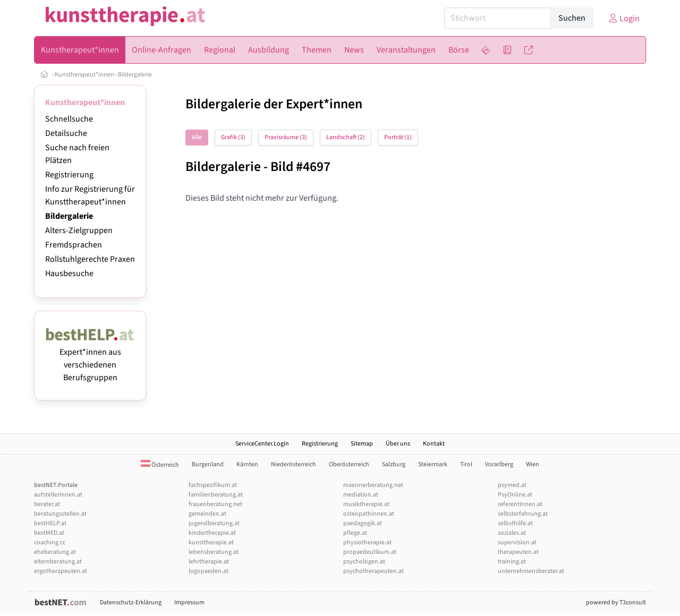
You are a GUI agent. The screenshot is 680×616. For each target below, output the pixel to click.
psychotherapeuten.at (373, 571)
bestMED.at (49, 533)
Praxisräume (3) (286, 137)
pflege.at (355, 533)
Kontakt (434, 444)
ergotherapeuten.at (61, 571)
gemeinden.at (207, 514)
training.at (512, 562)
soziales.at (512, 533)
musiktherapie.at (366, 504)
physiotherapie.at (367, 542)
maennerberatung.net (373, 485)
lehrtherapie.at (209, 562)
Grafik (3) (233, 137)
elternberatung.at (58, 562)
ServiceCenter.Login (262, 444)
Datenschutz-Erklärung (131, 602)
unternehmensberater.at (531, 571)
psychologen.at (364, 562)
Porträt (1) (398, 137)
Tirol (466, 464)
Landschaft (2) (346, 137)
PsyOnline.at (515, 495)
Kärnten (247, 464)
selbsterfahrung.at (523, 514)
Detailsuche (66, 133)
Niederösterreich (294, 464)
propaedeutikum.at (370, 552)
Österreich (160, 465)
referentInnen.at (520, 504)
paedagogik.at (363, 523)
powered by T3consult (616, 602)
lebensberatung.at (214, 552)
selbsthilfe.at (515, 523)
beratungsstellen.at (60, 514)
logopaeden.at (209, 571)
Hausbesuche (69, 273)
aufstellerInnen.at (58, 495)
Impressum (189, 602)
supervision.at (517, 542)
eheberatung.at (55, 552)
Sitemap (362, 444)
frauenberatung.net (215, 504)
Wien (533, 464)
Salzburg (394, 464)
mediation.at (361, 495)
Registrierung (69, 175)
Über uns (398, 444)
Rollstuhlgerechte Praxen (90, 259)
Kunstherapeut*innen (84, 75)
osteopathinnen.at (369, 514)
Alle (197, 137)
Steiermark (433, 464)
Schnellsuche (69, 119)
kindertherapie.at (212, 533)
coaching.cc (50, 542)
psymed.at (512, 485)
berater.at (47, 504)
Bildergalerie (135, 75)
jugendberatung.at (214, 523)
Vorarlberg (499, 464)
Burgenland (208, 464)
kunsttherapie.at (211, 542)
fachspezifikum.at (213, 485)
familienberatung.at (216, 495)
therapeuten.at (518, 552)
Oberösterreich (349, 464)
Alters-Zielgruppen (79, 230)
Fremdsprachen (74, 245)
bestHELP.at (50, 523)
